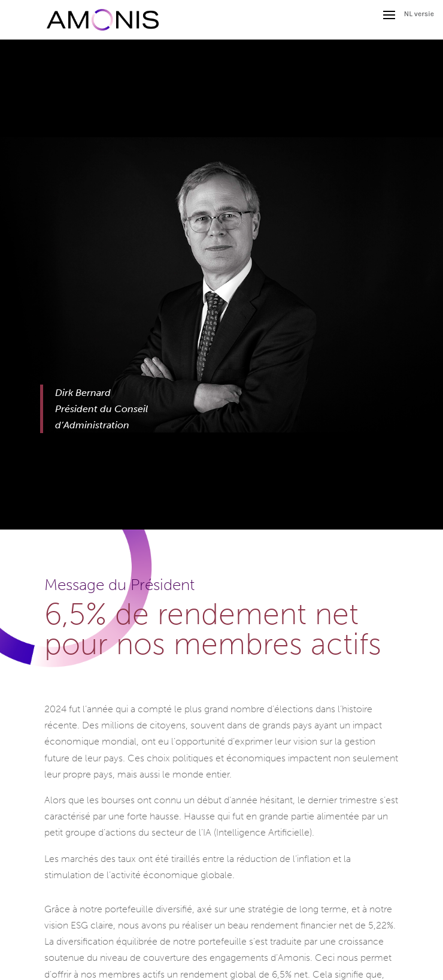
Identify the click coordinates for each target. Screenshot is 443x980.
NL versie (419, 14)
